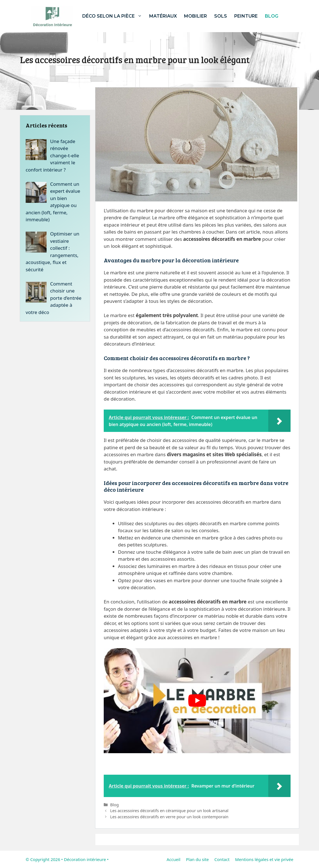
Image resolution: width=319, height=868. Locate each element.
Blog (272, 16)
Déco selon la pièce (114, 16)
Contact (222, 859)
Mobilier (195, 16)
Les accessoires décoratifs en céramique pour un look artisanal (169, 811)
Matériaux (163, 16)
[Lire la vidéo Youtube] (197, 701)
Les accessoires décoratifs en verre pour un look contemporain (169, 817)
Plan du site (197, 859)
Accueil (173, 859)
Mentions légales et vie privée (264, 859)
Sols (221, 16)
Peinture (246, 16)
